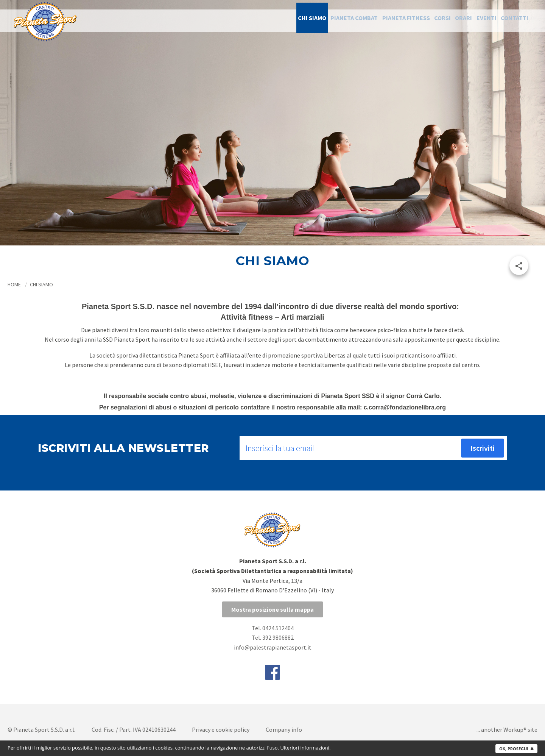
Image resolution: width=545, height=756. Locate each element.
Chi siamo (268, 21)
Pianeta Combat (318, 21)
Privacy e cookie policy (221, 729)
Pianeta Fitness (377, 21)
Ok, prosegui (516, 749)
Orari (448, 21)
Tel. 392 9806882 (273, 637)
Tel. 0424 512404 (273, 628)
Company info (284, 729)
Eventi (477, 21)
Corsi (420, 21)
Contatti (511, 21)
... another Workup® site (507, 729)
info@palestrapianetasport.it (273, 647)
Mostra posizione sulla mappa (272, 609)
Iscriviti (483, 448)
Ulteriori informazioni (305, 748)
